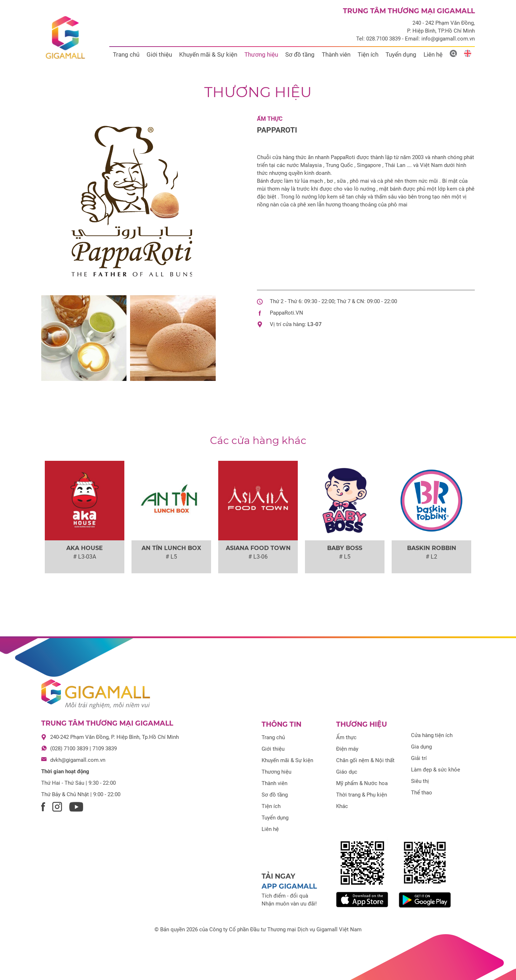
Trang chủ (126, 54)
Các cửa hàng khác (258, 440)
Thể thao (422, 793)
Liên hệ (433, 54)
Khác (342, 806)
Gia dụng (421, 747)
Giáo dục (347, 772)
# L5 (171, 557)
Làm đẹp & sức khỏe (436, 770)
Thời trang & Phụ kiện (362, 795)
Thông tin (281, 724)
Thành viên (336, 54)
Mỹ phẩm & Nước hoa (362, 783)
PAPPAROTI (277, 130)
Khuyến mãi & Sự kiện (208, 54)
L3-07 (315, 324)
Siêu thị (420, 781)
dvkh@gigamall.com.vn (78, 760)
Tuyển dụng (401, 54)
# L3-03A (85, 557)
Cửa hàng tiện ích (432, 735)
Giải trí (419, 758)
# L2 (431, 557)
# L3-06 (258, 557)
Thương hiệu (261, 54)
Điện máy (347, 749)
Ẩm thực (270, 119)
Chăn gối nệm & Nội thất (365, 760)
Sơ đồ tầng (300, 54)
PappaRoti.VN (286, 313)
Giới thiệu (159, 54)
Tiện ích (368, 54)
